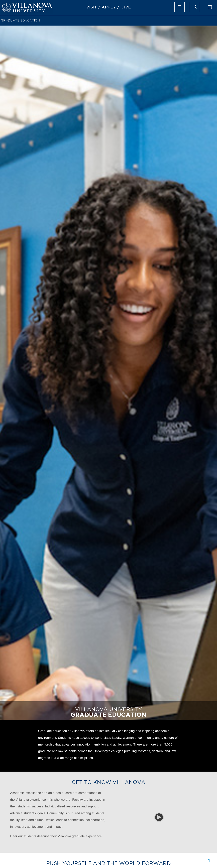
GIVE (126, 7)
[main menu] (180, 7)
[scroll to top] (209, 860)
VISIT (92, 7)
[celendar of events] (210, 7)
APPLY (109, 7)
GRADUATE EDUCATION (20, 20)
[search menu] (195, 7)
